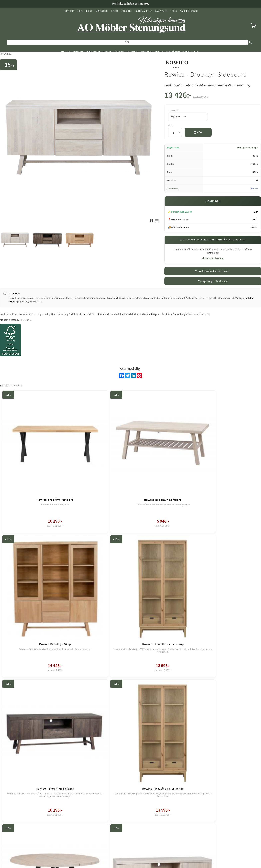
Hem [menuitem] (80, 11)
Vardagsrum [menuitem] (93, 52)
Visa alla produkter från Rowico (213, 271)
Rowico (255, 189)
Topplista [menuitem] (69, 11)
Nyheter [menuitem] (66, 52)
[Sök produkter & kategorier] (128, 42)
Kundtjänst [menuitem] (142, 11)
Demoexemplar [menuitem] (191, 52)
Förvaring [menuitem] (119, 52)
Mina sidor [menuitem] (102, 11)
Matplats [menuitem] (78, 52)
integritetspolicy (149, 746)
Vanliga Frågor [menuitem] (189, 11)
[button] (254, 26)
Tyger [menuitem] (174, 11)
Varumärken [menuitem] (173, 52)
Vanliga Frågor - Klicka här (213, 281)
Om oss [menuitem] (115, 11)
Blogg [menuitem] (89, 11)
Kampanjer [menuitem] (161, 11)
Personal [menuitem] (127, 11)
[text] (178, 96)
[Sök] (251, 42)
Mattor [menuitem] (159, 52)
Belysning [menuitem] (133, 52)
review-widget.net (135, 773)
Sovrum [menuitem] (107, 52)
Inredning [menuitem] (147, 52)
